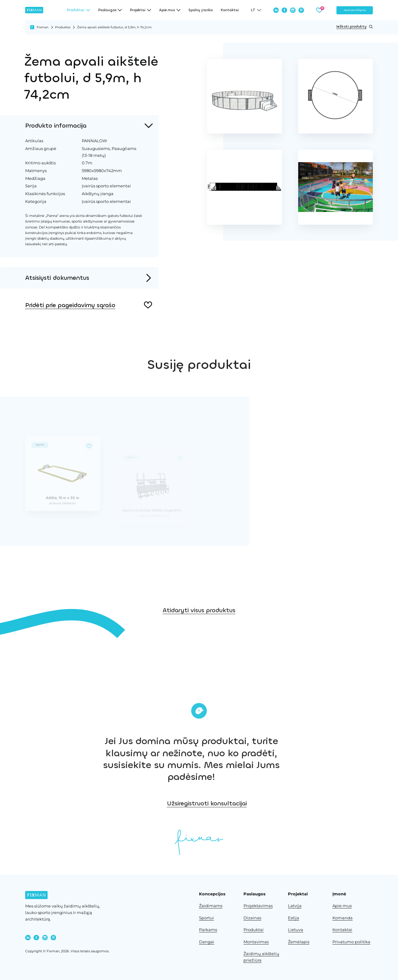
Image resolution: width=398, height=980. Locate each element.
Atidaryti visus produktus (199, 633)
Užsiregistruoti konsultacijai (274, 803)
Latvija (295, 906)
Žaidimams (211, 906)
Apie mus (342, 906)
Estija (294, 918)
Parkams (208, 930)
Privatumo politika (351, 942)
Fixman (43, 27)
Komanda (342, 918)
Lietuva (296, 930)
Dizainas (252, 918)
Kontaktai (230, 10)
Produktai (63, 27)
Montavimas (256, 942)
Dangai (207, 942)
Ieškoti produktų (355, 27)
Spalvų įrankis (201, 10)
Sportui (206, 918)
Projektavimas (258, 906)
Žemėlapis (299, 942)
